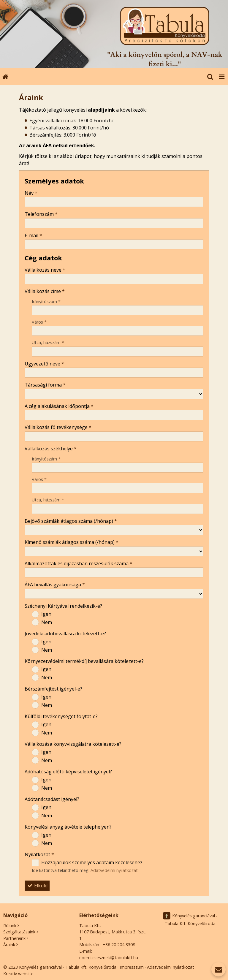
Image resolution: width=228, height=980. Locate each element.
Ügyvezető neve (44, 364)
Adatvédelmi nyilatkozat (114, 870)
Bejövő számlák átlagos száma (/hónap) (71, 521)
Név (31, 193)
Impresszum (132, 967)
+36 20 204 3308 (119, 945)
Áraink (9, 945)
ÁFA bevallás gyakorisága (55, 585)
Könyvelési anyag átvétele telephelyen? (68, 827)
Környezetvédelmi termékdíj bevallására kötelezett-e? (84, 661)
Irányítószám (46, 301)
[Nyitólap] (114, 34)
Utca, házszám (48, 342)
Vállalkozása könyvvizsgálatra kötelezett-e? (73, 744)
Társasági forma (45, 385)
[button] (222, 76)
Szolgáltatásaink (19, 932)
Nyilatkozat (39, 854)
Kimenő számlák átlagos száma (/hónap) (72, 542)
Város (39, 322)
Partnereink (14, 938)
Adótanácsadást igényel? (52, 799)
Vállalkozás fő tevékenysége (58, 427)
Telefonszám (41, 214)
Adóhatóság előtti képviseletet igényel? (68, 772)
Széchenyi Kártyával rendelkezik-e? (63, 606)
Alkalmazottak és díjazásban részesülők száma (79, 563)
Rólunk (10, 926)
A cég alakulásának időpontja (59, 406)
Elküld (37, 886)
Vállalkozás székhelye (51, 449)
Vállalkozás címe (45, 291)
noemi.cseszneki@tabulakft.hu (109, 958)
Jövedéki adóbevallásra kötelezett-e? (65, 634)
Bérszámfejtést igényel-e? (53, 689)
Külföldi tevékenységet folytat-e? (61, 716)
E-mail (33, 235)
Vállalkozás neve (45, 270)
